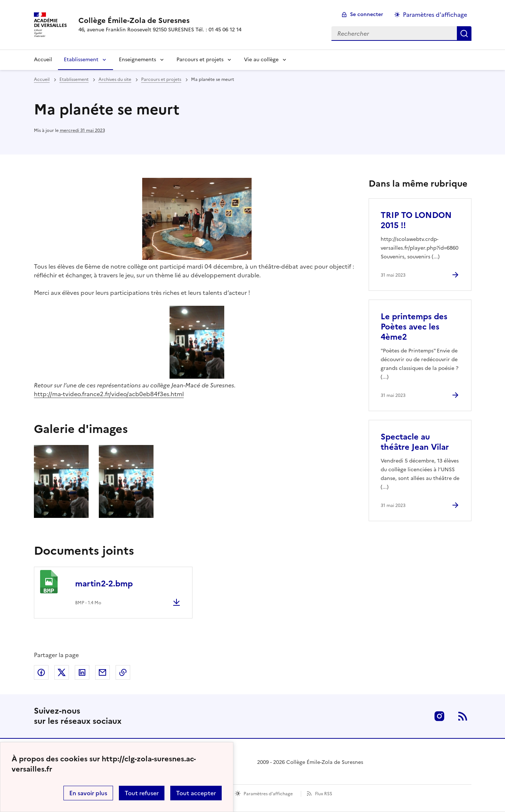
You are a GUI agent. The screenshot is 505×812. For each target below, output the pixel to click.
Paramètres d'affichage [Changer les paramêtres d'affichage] (435, 15)
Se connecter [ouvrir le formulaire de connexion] (367, 14)
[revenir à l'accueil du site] (160, 20)
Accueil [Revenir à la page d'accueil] (43, 60)
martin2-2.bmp (104, 584)
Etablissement (81, 60)
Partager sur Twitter (62, 672)
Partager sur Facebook (41, 672)
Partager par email (102, 672)
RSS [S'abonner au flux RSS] (463, 716)
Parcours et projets (200, 60)
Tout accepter (196, 793)
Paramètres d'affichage (268, 794)
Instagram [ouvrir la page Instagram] (439, 716)
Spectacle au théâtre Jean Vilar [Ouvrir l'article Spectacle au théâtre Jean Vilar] (415, 442)
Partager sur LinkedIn (82, 672)
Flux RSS (324, 794)
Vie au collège (261, 60)
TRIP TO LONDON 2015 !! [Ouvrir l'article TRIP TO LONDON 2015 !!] (416, 220)
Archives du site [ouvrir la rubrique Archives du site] (115, 79)
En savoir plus (88, 793)
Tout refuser (142, 793)
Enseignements (137, 60)
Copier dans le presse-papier (123, 672)
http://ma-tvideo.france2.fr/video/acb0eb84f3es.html (109, 394)
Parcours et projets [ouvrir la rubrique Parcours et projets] (161, 79)
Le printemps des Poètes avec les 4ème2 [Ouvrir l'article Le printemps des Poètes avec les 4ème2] (414, 327)
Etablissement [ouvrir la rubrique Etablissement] (74, 79)
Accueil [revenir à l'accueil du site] (42, 79)
